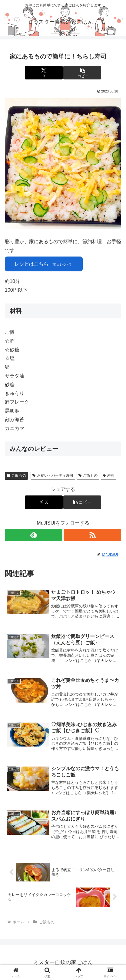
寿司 (109, 475)
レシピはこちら (44, 264)
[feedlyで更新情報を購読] (34, 535)
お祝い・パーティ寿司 (53, 475)
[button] (82, 73)
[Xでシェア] (44, 73)
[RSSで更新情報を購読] (92, 535)
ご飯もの (16, 475)
